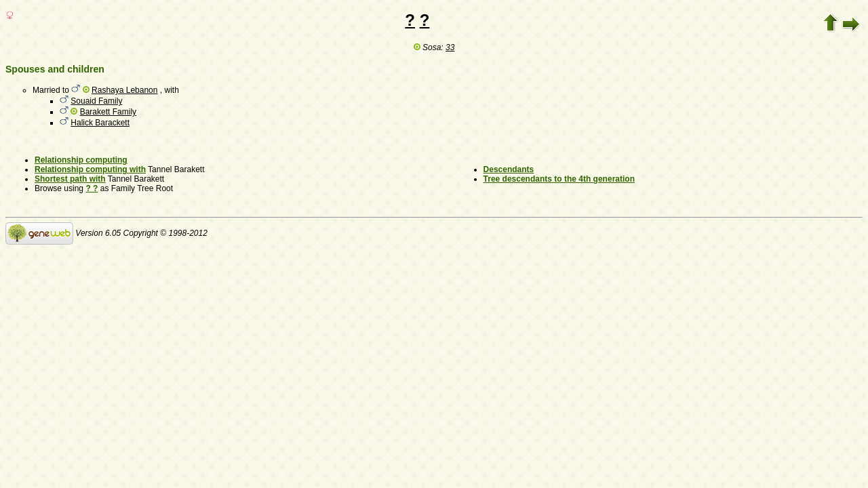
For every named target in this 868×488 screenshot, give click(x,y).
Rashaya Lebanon (124, 90)
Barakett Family (108, 112)
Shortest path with (70, 179)
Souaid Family (96, 101)
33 (450, 47)
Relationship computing (81, 160)
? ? (92, 188)
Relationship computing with (90, 169)
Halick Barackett (100, 123)
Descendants (509, 169)
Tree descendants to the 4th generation (559, 179)
